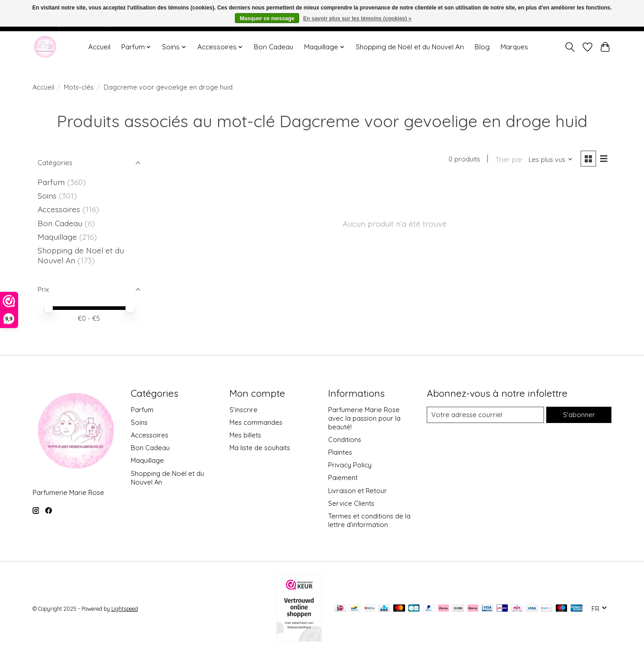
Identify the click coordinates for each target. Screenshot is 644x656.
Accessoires (60, 209)
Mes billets (245, 435)
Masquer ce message (267, 19)
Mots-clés (79, 87)
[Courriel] (485, 415)
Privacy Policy (350, 465)
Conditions (345, 440)
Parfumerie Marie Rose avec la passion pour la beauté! (364, 418)
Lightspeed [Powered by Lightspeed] (125, 609)
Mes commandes (256, 422)
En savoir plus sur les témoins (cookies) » (357, 19)
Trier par (509, 159)
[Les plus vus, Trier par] (551, 159)
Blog (482, 47)
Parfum (51, 182)
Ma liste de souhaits (260, 448)
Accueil (99, 47)
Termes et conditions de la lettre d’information (369, 520)
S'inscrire (243, 410)
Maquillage (58, 237)
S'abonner (579, 415)
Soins (48, 195)
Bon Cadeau (274, 47)
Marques (514, 47)
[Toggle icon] (570, 47)
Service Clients (351, 503)
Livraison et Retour (358, 491)
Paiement (343, 478)
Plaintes (340, 452)
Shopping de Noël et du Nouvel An (410, 47)
